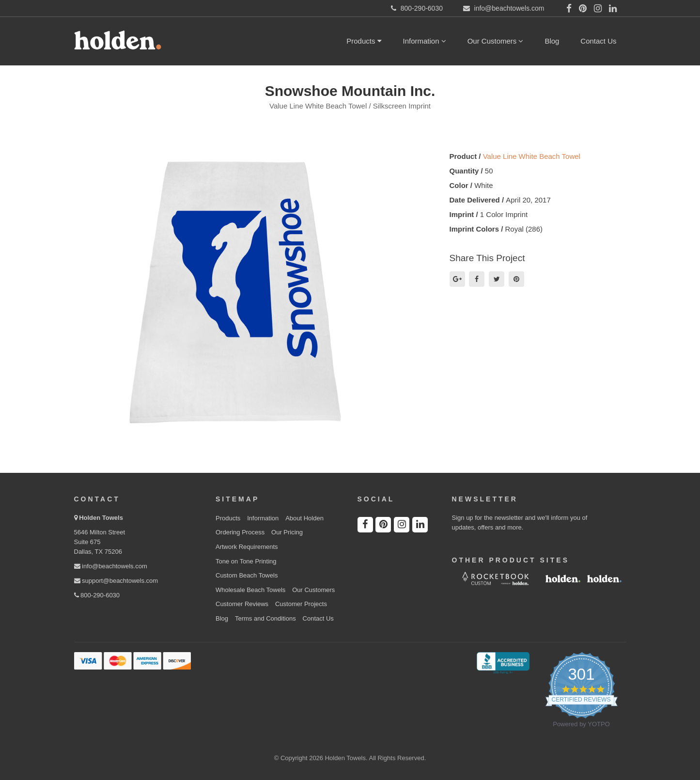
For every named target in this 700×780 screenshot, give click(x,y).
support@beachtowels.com (116, 581)
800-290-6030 (97, 595)
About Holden (304, 518)
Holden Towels (101, 518)
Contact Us (598, 41)
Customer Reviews (242, 604)
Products (364, 41)
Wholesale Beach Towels (250, 590)
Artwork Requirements (247, 547)
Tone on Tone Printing (246, 561)
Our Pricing (287, 532)
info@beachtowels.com (111, 566)
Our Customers (496, 41)
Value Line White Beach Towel (532, 156)
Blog (552, 41)
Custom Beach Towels (247, 575)
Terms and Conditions (265, 618)
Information (425, 41)
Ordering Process (240, 532)
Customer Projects (301, 604)
